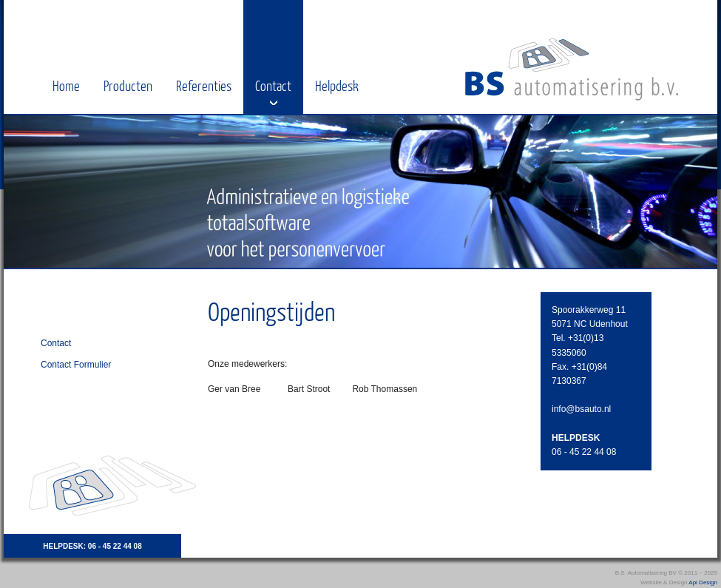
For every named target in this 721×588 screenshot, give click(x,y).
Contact (273, 85)
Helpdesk (337, 85)
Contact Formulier (76, 365)
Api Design (703, 582)
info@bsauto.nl (581, 409)
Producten (128, 85)
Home (66, 85)
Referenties (204, 85)
